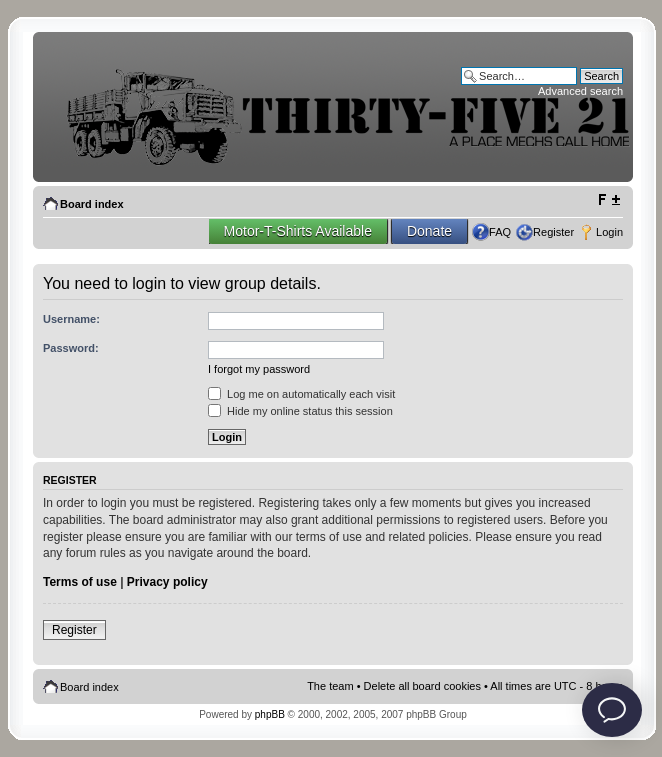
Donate (429, 231)
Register (553, 232)
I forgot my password (259, 369)
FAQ (500, 232)
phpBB (270, 714)
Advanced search (580, 91)
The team (330, 686)
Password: (71, 348)
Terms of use (80, 582)
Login (609, 232)
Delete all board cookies (422, 686)
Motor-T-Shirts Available (298, 231)
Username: (71, 319)
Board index (92, 204)
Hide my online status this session (300, 411)
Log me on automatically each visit (301, 394)
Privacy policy (167, 582)
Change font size (608, 200)
